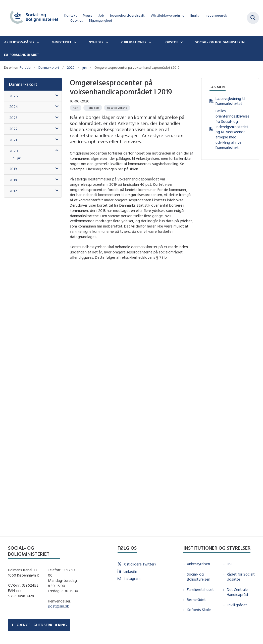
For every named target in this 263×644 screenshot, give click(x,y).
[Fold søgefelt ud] (253, 18)
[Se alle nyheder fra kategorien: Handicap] (93, 108)
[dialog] (131, 394)
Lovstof (171, 42)
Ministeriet (62, 42)
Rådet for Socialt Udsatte (241, 577)
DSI (230, 564)
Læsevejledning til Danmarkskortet (230, 101)
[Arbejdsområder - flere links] (37, 42)
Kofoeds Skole (199, 610)
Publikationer (134, 42)
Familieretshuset (200, 590)
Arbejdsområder (19, 42)
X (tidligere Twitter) (140, 564)
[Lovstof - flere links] (181, 42)
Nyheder (96, 42)
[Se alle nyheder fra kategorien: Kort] (76, 108)
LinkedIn (130, 571)
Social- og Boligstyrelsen (199, 577)
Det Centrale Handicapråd (237, 592)
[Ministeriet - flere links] (75, 42)
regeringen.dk (217, 15)
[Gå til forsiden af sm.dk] (32, 18)
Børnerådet (196, 600)
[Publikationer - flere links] (149, 42)
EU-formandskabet (21, 55)
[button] (56, 96)
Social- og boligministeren (220, 42)
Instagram (132, 578)
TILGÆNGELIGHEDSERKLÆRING (39, 625)
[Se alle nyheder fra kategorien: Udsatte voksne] (117, 108)
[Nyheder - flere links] (107, 42)
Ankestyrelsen (198, 564)
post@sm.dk (58, 606)
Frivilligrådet (237, 605)
